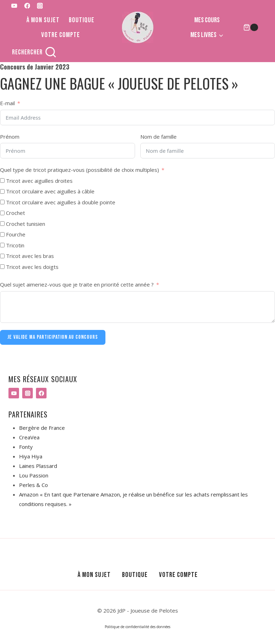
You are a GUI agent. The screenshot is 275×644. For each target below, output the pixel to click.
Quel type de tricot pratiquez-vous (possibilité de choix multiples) (80, 170)
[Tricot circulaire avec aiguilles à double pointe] (2, 202)
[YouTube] (14, 6)
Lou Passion (34, 475)
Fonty (26, 447)
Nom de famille (158, 137)
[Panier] (251, 27)
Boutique (82, 20)
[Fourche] (2, 234)
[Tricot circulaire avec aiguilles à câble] (2, 191)
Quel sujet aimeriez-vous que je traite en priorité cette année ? (77, 284)
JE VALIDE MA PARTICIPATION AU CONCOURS (53, 337)
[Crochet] (2, 213)
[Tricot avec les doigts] (2, 267)
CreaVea (29, 437)
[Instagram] (40, 6)
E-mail (7, 103)
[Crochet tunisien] (2, 224)
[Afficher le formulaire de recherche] (34, 53)
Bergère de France (42, 428)
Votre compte (61, 35)
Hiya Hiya (31, 456)
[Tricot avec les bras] (2, 256)
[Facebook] (27, 6)
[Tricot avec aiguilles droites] (2, 180)
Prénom (10, 137)
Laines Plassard (38, 466)
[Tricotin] (2, 245)
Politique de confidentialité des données (137, 627)
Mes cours (207, 20)
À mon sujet (43, 20)
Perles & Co (33, 485)
